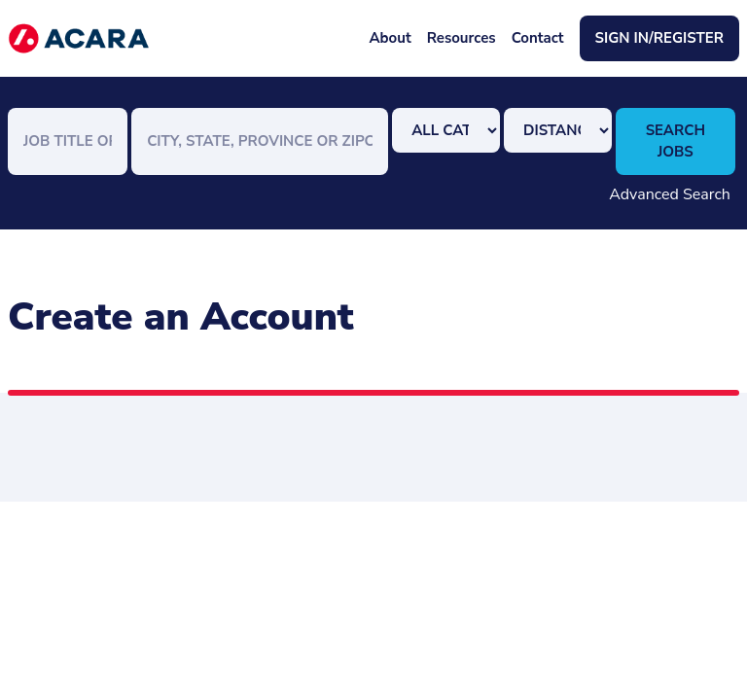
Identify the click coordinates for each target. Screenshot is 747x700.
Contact (538, 38)
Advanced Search (670, 194)
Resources (462, 38)
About (390, 38)
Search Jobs (676, 141)
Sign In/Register (659, 38)
